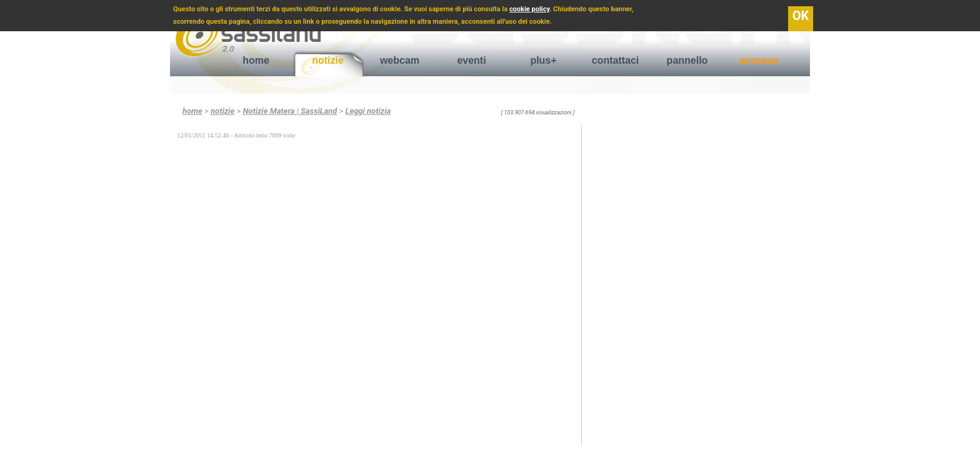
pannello (687, 60)
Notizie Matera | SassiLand (290, 111)
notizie (328, 60)
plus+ (543, 60)
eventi (471, 60)
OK (801, 16)
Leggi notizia (368, 111)
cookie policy (529, 9)
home (256, 60)
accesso (759, 60)
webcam (400, 60)
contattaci (616, 60)
